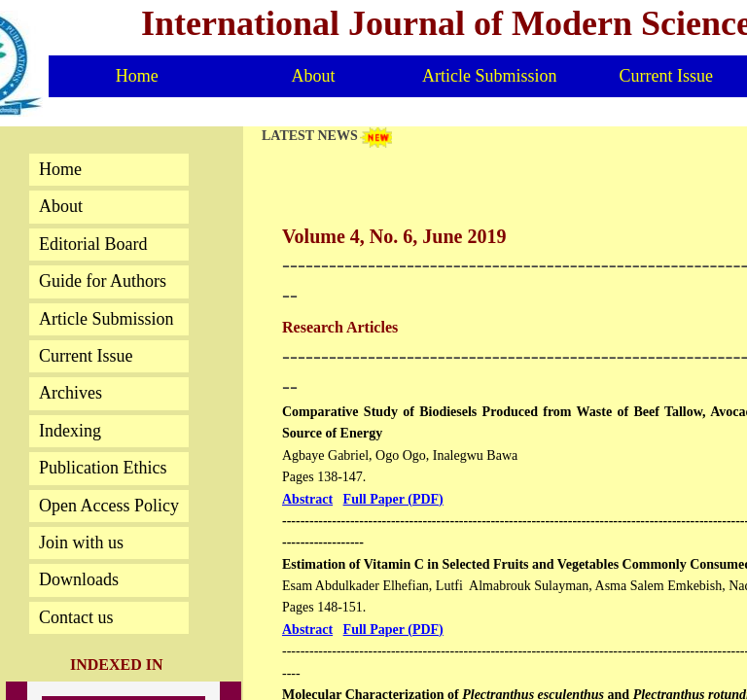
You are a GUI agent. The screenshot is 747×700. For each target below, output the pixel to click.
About (61, 206)
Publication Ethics (103, 468)
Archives (71, 393)
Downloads (79, 579)
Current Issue (86, 356)
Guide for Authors (103, 281)
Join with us (81, 542)
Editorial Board (93, 244)
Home (60, 169)
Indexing (70, 431)
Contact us (76, 617)
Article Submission (107, 319)
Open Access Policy (109, 506)
